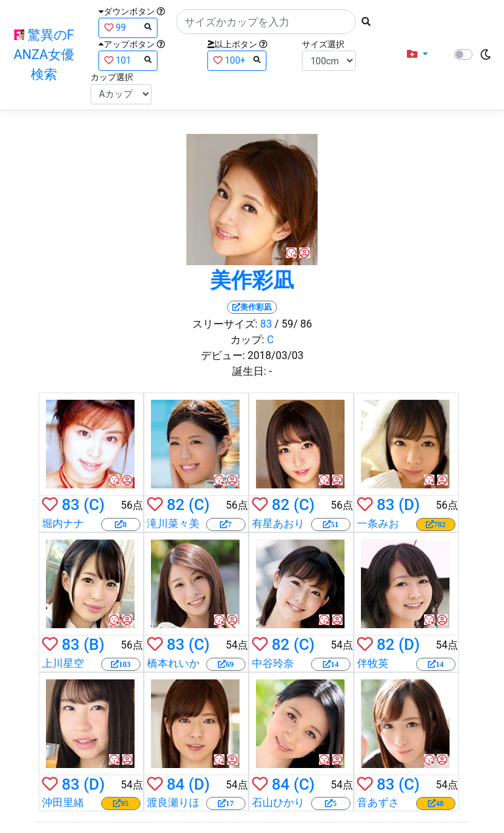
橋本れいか (173, 663)
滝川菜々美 (173, 523)
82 (176, 505)
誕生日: (249, 371)
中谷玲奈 (273, 663)
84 (176, 784)
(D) (409, 505)
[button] (417, 54)
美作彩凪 (252, 280)
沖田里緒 (63, 802)
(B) (94, 645)
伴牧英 (373, 663)
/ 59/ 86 (293, 324)
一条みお (378, 523)
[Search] (266, 22)
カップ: (247, 340)
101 (128, 60)
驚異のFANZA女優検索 (44, 54)
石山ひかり (278, 802)
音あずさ (378, 802)
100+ (237, 60)
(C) (94, 505)
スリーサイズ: (225, 324)
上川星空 (63, 663)
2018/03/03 (275, 355)
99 (128, 27)
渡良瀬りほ (173, 802)
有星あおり (278, 523)
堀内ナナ (63, 523)
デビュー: (223, 355)
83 (266, 324)
